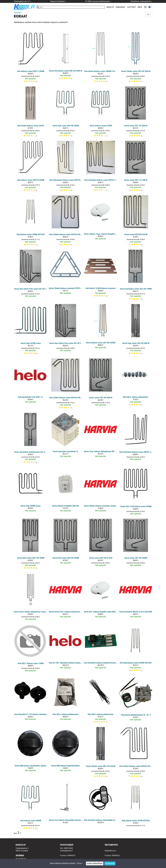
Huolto (110, 7)
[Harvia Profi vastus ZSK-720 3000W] (65, 545)
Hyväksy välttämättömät (95, 863)
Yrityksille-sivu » (111, 851)
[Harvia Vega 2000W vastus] (30, 492)
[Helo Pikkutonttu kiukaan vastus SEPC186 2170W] (65, 167)
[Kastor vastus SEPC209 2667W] (136, 221)
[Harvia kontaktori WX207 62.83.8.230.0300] (136, 598)
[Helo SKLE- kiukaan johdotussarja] (101, 700)
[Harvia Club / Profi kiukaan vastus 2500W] (136, 492)
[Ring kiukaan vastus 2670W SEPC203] (136, 806)
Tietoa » (80, 863)
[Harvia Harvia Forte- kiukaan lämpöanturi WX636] (65, 598)
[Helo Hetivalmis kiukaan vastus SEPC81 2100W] (136, 439)
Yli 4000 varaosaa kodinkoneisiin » (98, 1)
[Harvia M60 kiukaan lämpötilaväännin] (65, 753)
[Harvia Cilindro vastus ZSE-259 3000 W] (136, 58)
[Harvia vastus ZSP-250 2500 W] (101, 385)
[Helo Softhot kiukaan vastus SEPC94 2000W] (65, 221)
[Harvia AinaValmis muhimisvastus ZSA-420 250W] (30, 439)
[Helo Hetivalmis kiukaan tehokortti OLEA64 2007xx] (101, 649)
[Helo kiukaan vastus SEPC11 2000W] (30, 58)
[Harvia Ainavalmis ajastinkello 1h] (65, 439)
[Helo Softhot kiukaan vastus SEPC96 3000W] (65, 385)
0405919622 (68, 848)
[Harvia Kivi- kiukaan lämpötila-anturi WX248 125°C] (101, 598)
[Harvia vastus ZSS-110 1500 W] (136, 167)
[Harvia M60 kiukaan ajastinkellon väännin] (30, 753)
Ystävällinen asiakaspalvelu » (141, 1)
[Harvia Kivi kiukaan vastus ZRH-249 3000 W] (65, 58)
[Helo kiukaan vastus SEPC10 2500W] (30, 167)
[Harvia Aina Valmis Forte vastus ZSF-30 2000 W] (30, 276)
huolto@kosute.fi (66, 851)
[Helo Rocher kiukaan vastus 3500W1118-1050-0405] (101, 58)
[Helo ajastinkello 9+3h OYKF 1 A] (30, 385)
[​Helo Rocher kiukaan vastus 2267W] (30, 113)
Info (140, 7)
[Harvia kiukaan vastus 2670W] (101, 113)
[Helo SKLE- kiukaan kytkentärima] (136, 385)
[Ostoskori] (145, 7)
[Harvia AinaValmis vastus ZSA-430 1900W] (136, 276)
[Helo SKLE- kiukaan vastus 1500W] (30, 649)
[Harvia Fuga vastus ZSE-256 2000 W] (136, 330)
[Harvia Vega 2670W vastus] (30, 330)
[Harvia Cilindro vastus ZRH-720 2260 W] (101, 753)
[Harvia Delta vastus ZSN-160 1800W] (30, 545)
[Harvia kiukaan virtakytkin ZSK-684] (65, 492)
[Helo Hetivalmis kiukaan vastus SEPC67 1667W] (101, 167)
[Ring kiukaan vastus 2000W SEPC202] (30, 221)
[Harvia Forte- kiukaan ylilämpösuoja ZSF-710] (101, 439)
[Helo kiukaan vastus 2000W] (30, 806)
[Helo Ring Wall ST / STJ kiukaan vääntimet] (30, 700)
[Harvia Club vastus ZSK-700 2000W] (65, 113)
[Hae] (71, 7)
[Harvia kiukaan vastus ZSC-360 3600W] (101, 330)
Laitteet (131, 7)
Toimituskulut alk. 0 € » (22, 1)
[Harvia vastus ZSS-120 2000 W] (136, 113)
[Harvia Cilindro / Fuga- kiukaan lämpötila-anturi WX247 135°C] (101, 221)
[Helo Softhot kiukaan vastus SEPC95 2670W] (136, 753)
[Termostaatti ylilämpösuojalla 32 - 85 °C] (136, 700)
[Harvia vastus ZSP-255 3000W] (136, 545)
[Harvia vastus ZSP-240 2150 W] (101, 545)
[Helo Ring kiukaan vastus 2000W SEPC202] (136, 649)
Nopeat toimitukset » (58, 1)
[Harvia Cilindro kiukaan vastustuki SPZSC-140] (65, 276)
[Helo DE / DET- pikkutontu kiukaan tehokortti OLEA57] (65, 649)
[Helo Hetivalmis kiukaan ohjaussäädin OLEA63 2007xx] (101, 806)
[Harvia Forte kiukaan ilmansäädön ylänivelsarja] (65, 806)
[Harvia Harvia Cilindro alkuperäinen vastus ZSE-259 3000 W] (30, 598)
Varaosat (120, 7)
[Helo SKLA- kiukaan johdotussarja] (65, 700)
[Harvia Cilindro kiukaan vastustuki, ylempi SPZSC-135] (101, 492)
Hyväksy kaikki (110, 863)
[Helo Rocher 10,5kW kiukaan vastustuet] (101, 276)
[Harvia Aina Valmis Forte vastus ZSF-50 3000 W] (65, 330)
